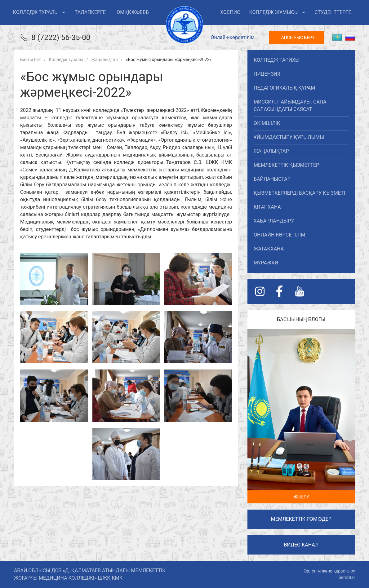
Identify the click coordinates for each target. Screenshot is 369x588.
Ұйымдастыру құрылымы (289, 137)
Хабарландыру (274, 221)
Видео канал (301, 545)
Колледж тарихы (277, 60)
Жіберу (301, 497)
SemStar (347, 577)
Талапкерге (90, 12)
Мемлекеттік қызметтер (286, 165)
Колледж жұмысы (277, 12)
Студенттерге (333, 12)
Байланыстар (272, 179)
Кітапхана (267, 207)
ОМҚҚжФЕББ (133, 12)
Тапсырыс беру (297, 38)
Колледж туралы (39, 12)
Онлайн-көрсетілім (232, 37)
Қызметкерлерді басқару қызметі (299, 193)
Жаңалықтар (271, 151)
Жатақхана (269, 249)
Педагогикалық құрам (284, 88)
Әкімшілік (267, 123)
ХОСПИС (230, 12)
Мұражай (266, 263)
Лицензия (267, 74)
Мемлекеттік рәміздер (301, 519)
